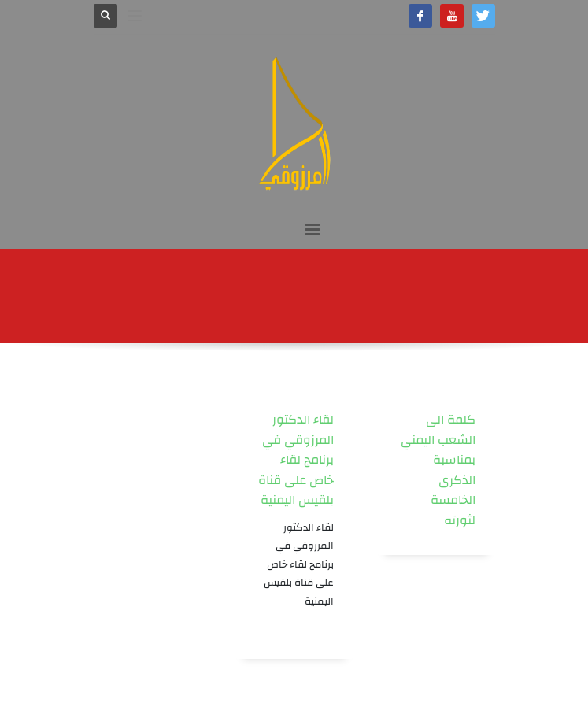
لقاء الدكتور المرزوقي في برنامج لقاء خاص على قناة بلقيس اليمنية (296, 460)
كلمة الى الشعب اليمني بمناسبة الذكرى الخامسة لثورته (438, 470)
